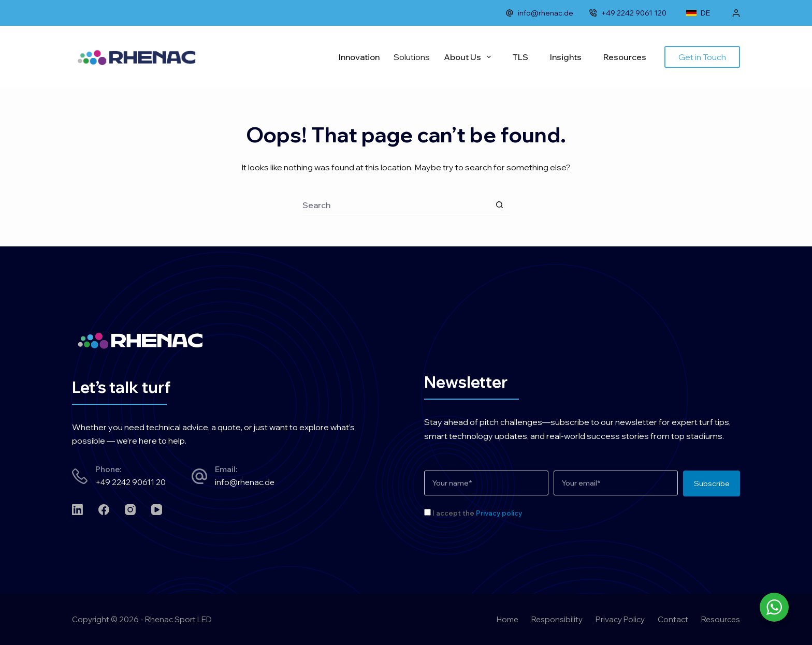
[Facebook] (104, 510)
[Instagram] (130, 510)
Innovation (359, 57)
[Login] (736, 13)
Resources (625, 57)
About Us (469, 57)
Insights (566, 57)
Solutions (412, 57)
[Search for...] (396, 205)
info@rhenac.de (539, 13)
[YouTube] (157, 510)
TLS (520, 57)
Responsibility (557, 619)
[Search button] (499, 205)
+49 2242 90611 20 (130, 482)
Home (508, 619)
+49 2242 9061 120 (628, 13)
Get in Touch (702, 57)
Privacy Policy (620, 619)
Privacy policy (499, 513)
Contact (673, 619)
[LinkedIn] (77, 510)
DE (698, 13)
